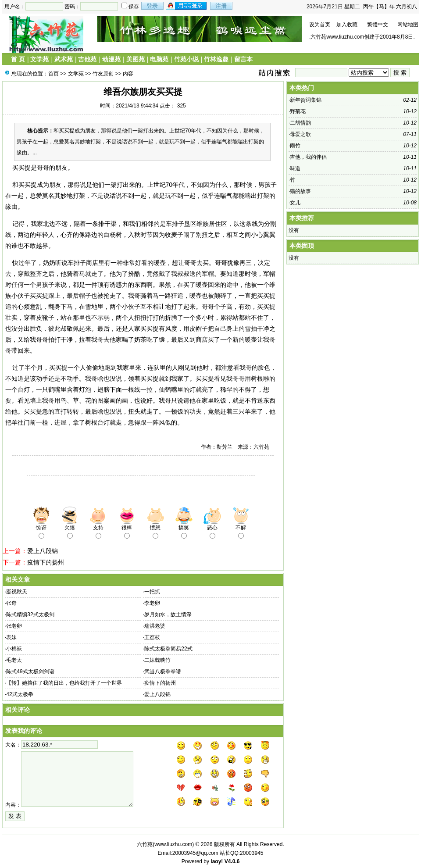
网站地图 (408, 25)
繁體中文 (378, 25)
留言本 (243, 59)
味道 (295, 168)
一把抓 (152, 592)
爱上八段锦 (43, 551)
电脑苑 (159, 59)
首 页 (18, 59)
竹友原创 (103, 74)
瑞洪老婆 (155, 626)
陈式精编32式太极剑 (30, 614)
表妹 (11, 637)
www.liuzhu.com (173, 844)
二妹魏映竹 (157, 660)
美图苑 (136, 59)
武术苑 (64, 59)
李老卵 (152, 603)
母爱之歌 (300, 134)
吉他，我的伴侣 (308, 157)
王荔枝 (152, 637)
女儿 (295, 203)
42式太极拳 (20, 694)
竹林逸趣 (216, 59)
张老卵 (14, 626)
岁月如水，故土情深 (168, 614)
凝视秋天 (17, 592)
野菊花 (298, 111)
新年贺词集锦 (306, 100)
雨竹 (295, 146)
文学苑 (39, 59)
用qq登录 (187, 6)
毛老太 (14, 660)
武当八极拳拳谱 (163, 672)
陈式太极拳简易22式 (168, 649)
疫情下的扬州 (46, 562)
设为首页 (320, 25)
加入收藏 (347, 25)
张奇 (11, 603)
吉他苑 (87, 59)
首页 (54, 74)
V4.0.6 (232, 861)
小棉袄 (14, 649)
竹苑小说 (186, 59)
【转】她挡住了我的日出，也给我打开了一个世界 (64, 683)
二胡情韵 (300, 123)
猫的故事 (300, 191)
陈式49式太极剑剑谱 (30, 672)
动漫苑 (111, 59)
